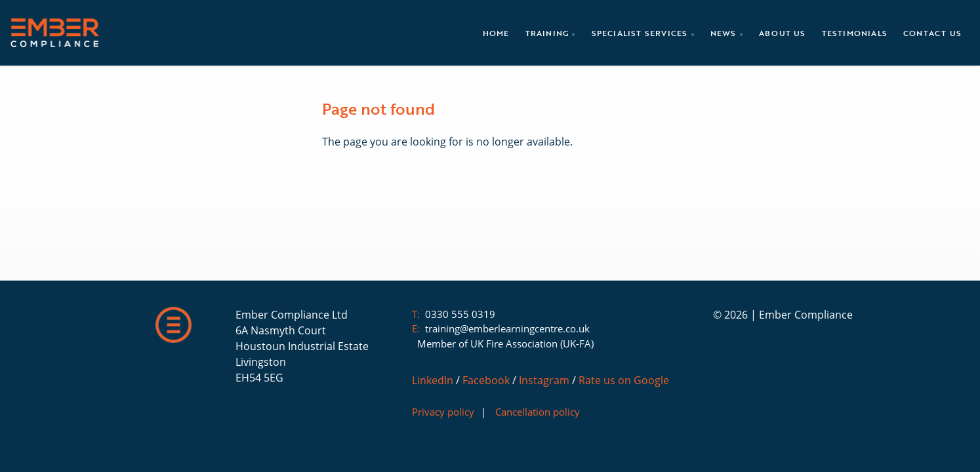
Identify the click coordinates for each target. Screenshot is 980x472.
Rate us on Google (624, 380)
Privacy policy (443, 412)
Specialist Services (641, 33)
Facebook (486, 380)
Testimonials (855, 33)
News (725, 33)
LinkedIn (433, 380)
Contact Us (932, 33)
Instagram (544, 380)
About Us (783, 33)
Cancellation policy (538, 412)
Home (496, 33)
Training (549, 33)
